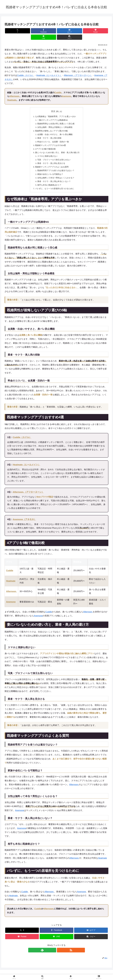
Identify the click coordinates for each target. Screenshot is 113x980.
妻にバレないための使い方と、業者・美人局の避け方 (57, 148)
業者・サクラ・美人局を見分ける (51, 159)
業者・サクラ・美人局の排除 (50, 133)
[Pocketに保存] (65, 31)
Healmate (12, 94)
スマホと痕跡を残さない (48, 152)
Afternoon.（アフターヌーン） (78, 69)
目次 (53, 105)
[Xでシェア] (13, 31)
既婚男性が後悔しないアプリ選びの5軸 (52, 125)
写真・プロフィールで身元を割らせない (54, 155)
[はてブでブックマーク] (48, 31)
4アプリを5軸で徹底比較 (46, 144)
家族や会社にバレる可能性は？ (50, 170)
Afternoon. (15, 90)
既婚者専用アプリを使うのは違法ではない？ (56, 166)
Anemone (66, 90)
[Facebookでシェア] (30, 31)
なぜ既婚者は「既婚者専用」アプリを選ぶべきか (56, 110)
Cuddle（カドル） (26, 69)
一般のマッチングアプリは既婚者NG (53, 114)
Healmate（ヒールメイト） (49, 69)
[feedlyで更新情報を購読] (54, 947)
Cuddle (58, 86)
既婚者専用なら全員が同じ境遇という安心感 (56, 118)
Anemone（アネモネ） (24, 516)
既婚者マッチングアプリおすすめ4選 (51, 140)
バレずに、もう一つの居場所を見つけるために (55, 185)
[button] (100, 31)
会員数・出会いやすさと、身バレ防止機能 (55, 129)
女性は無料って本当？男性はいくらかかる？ (56, 174)
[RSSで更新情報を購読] (59, 947)
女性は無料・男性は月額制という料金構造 (55, 122)
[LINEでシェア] (83, 31)
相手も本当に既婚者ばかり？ (50, 182)
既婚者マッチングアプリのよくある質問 (52, 163)
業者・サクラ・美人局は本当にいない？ (54, 178)
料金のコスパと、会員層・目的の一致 (53, 136)
